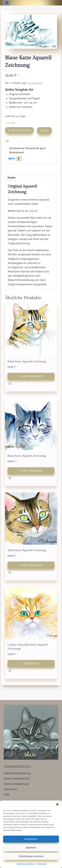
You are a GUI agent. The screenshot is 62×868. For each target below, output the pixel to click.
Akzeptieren (31, 839)
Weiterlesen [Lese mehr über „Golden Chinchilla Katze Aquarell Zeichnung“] (31, 663)
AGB (6, 795)
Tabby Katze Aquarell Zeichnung (27, 362)
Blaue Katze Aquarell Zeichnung (27, 456)
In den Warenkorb (19, 130)
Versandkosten (35, 83)
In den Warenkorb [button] (31, 376)
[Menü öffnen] (55, 3)
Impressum (42, 864)
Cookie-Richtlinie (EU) (17, 779)
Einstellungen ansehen (31, 856)
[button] (57, 804)
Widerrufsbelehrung (16, 784)
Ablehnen (31, 848)
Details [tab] (11, 178)
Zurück (44, 130)
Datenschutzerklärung (26, 864)
